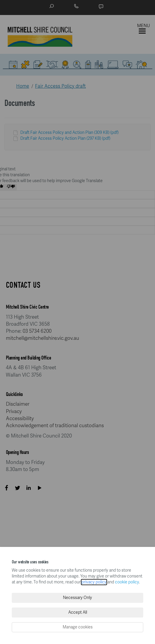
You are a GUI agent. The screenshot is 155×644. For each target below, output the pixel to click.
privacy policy (94, 582)
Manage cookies (78, 627)
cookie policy (127, 582)
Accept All (78, 612)
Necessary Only (77, 598)
